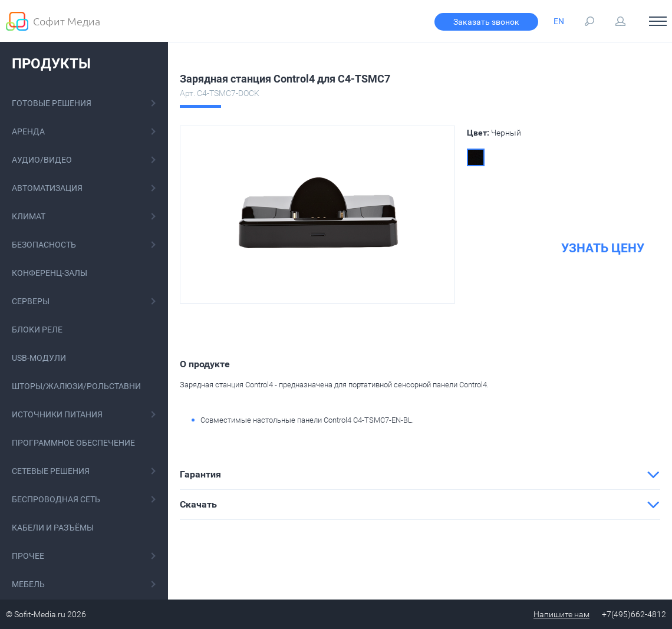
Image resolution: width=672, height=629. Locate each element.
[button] (420, 475)
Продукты (51, 64)
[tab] (420, 475)
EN (559, 21)
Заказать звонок (486, 22)
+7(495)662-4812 (634, 614)
